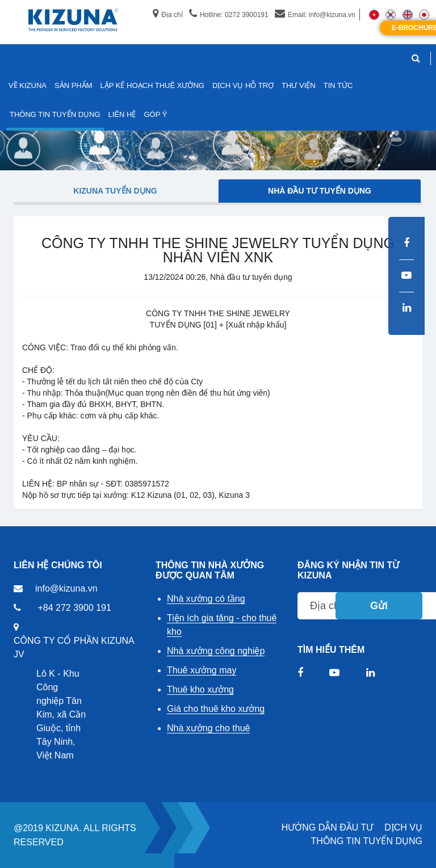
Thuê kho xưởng (200, 689)
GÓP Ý (155, 114)
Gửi (379, 606)
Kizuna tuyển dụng (115, 191)
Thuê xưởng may (202, 670)
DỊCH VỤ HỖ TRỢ (243, 85)
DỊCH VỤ (403, 827)
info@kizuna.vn (66, 588)
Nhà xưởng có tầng (206, 599)
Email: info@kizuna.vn (315, 15)
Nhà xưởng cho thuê (208, 728)
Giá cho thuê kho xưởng (216, 709)
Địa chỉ (167, 15)
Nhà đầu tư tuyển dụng (320, 191)
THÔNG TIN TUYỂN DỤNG (367, 841)
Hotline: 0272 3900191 (229, 15)
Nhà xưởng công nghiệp (216, 651)
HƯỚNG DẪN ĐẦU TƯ (328, 827)
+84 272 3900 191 (74, 608)
